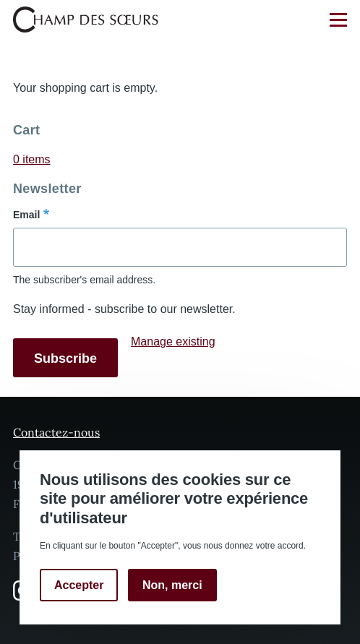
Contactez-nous (56, 432)
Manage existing (173, 342)
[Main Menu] (338, 20)
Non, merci (172, 585)
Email (26, 215)
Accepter (79, 585)
